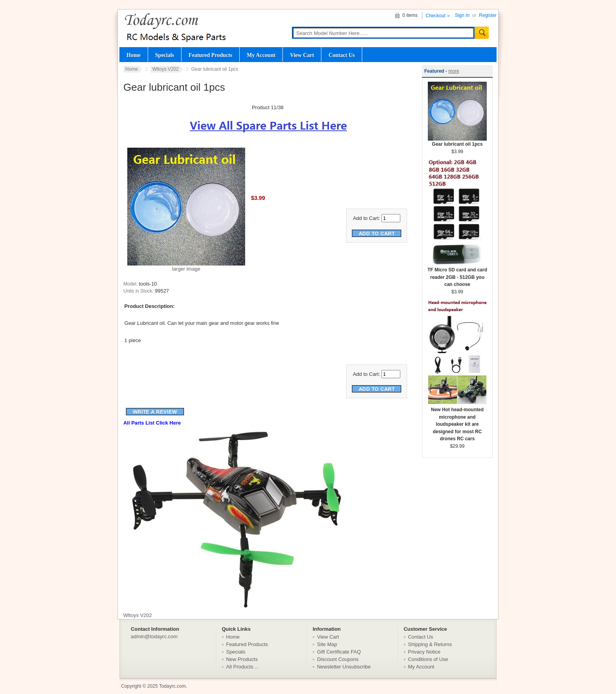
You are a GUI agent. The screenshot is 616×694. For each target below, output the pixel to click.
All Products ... (243, 667)
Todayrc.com (172, 686)
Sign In (462, 15)
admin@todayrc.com (154, 636)
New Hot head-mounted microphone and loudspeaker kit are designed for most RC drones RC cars (457, 422)
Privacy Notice (424, 652)
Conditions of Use (428, 659)
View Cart (302, 55)
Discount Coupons (338, 659)
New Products (242, 659)
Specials (165, 55)
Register (488, 15)
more (454, 71)
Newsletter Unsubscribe (344, 667)
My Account (261, 55)
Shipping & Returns (430, 644)
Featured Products (210, 55)
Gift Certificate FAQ (339, 652)
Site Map (327, 644)
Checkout (435, 16)
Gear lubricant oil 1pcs (457, 142)
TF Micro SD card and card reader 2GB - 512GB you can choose (457, 275)
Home (134, 55)
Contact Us (342, 55)
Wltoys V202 (166, 69)
